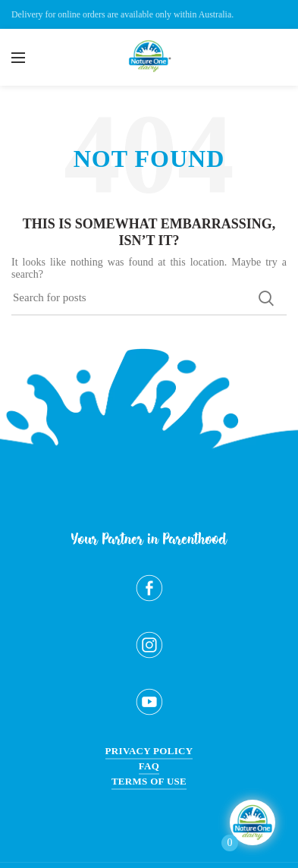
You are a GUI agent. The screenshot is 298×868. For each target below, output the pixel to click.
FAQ (149, 766)
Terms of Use (149, 781)
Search (266, 298)
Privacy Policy (149, 751)
